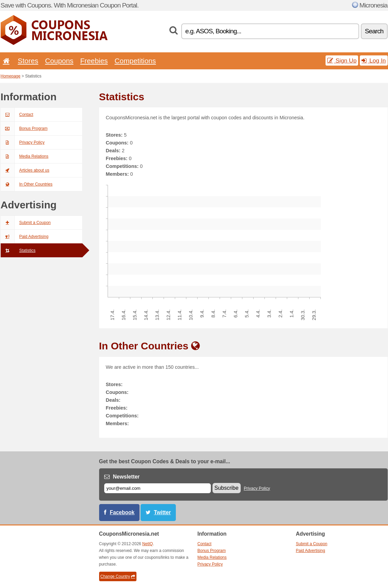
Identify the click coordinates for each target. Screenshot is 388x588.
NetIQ (147, 544)
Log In (374, 60)
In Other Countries (27, 184)
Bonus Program (24, 128)
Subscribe (227, 488)
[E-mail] (158, 488)
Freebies (94, 61)
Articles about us (25, 170)
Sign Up (342, 60)
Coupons (59, 61)
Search (374, 31)
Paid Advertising (25, 237)
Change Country (118, 576)
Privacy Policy (23, 142)
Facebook (122, 512)
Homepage (11, 76)
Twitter (162, 512)
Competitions (135, 61)
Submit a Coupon (26, 223)
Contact (17, 115)
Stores (28, 61)
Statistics (18, 250)
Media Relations (25, 156)
